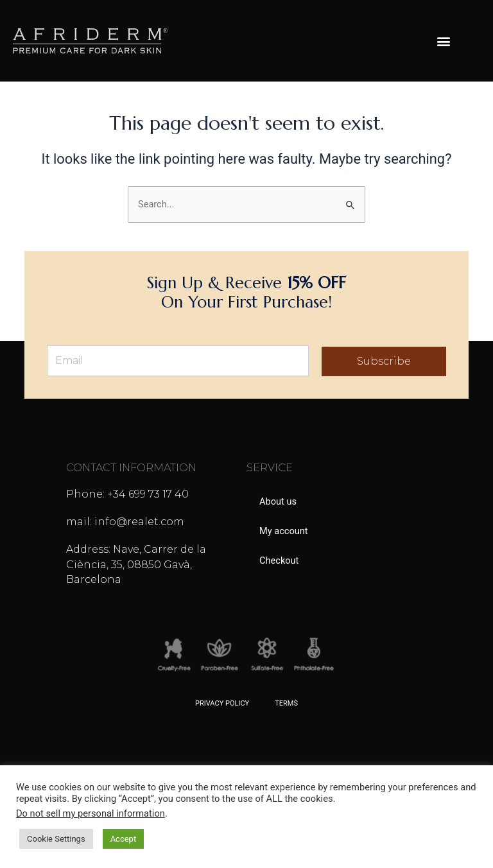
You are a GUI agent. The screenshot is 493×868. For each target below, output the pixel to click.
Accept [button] (124, 839)
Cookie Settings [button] (56, 839)
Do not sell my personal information (91, 813)
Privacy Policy (222, 703)
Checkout (279, 560)
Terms (286, 703)
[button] (444, 41)
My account (284, 531)
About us (278, 501)
